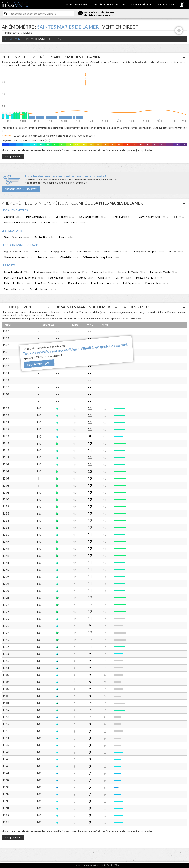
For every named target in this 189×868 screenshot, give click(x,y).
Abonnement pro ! (39, 364)
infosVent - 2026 (111, 865)
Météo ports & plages (110, 4)
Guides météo (141, 4)
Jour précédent (13, 157)
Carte (60, 39)
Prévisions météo (39, 39)
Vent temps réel (77, 4)
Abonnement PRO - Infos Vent (21, 189)
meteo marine (91, 865)
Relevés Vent (13, 39)
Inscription (165, 4)
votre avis (75, 865)
